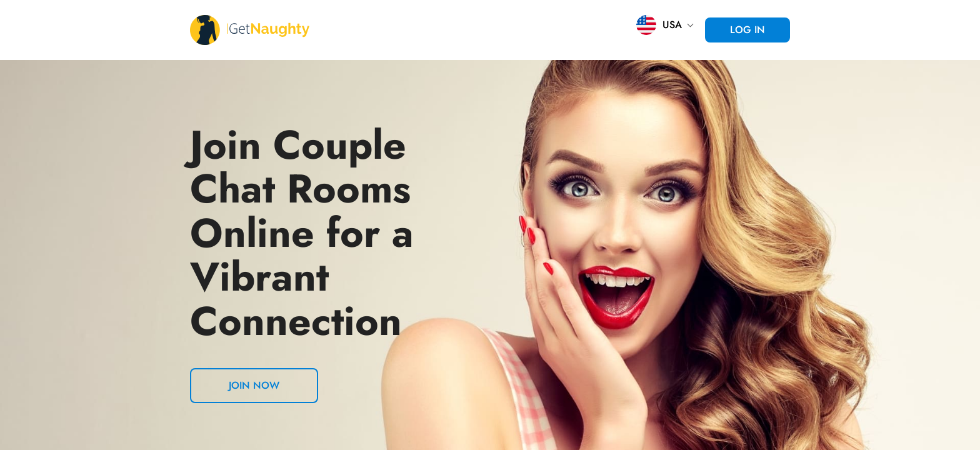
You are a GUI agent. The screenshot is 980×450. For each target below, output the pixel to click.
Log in (747, 30)
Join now (254, 385)
